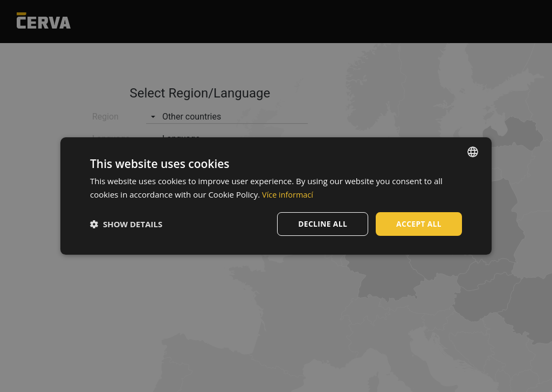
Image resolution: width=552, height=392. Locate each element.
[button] (126, 224)
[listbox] (473, 152)
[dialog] (276, 196)
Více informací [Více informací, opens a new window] (289, 194)
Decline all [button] (321, 224)
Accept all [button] (419, 224)
